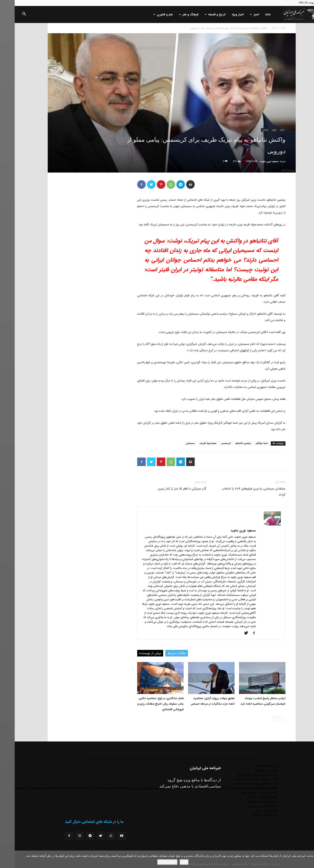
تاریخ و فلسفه (201, 14)
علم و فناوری (148, 14)
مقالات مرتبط (162, 653)
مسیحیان (175, 443)
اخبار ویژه (223, 14)
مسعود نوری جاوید (255, 162)
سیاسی (251, 130)
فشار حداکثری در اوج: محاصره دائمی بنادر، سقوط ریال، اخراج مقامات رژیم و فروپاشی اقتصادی (146, 704)
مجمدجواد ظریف (193, 443)
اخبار (240, 14)
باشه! (169, 862)
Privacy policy (153, 862)
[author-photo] (258, 525)
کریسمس (211, 443)
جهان (259, 130)
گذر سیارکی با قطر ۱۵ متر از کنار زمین (167, 489)
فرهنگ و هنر (174, 14)
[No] (309, 859)
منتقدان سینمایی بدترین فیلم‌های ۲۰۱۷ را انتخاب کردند (239, 492)
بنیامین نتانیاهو (228, 443)
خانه (253, 14)
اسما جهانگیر (247, 443)
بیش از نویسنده (135, 653)
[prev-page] (268, 718)
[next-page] (261, 718)
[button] (9, 15)
